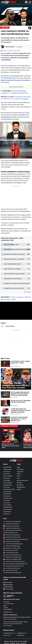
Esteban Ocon (7, 496)
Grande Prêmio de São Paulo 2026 (13, 566)
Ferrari (19, 476)
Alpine (18, 467)
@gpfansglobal (8, 585)
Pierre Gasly (6, 478)
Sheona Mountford (10, 47)
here (2, 165)
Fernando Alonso (8, 498)
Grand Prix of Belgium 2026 (12, 546)
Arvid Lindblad (7, 505)
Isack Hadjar (7, 481)
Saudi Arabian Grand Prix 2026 (13, 530)
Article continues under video (16, 87)
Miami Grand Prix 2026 (10, 533)
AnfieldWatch (20, 635)
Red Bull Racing (21, 487)
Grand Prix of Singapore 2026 (12, 559)
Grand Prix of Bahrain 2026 (12, 528)
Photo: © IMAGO (5, 24)
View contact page (8, 626)
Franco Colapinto (8, 476)
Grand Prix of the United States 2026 (14, 562)
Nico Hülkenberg (8, 509)
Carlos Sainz (7, 487)
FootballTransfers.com (9, 633)
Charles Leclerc (7, 469)
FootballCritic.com (22, 633)
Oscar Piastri (7, 474)
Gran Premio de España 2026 (12, 555)
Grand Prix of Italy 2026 (11, 553)
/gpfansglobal (8, 582)
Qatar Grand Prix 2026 (10, 570)
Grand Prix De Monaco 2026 (12, 537)
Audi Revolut (20, 472)
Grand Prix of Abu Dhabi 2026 (12, 573)
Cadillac (19, 474)
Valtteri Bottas (7, 512)
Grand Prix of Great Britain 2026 (13, 544)
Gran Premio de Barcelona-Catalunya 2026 (16, 539)
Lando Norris (7, 472)
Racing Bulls (20, 485)
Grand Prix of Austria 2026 (11, 542)
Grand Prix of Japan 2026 (11, 526)
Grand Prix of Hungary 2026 (12, 548)
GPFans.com (7, 635)
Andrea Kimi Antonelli (9, 489)
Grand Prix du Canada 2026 (12, 535)
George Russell (7, 492)
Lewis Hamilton (6, 53)
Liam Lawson (7, 503)
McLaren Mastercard (22, 481)
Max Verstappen (8, 483)
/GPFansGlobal (8, 589)
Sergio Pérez (7, 514)
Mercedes (19, 483)
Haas (18, 478)
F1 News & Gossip (5, 28)
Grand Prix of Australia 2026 (12, 522)
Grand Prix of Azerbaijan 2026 (12, 557)
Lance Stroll (6, 500)
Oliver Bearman (7, 494)
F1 (2, 326)
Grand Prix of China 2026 (11, 524)
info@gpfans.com (8, 612)
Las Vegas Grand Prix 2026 (12, 568)
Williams (19, 489)
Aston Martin (20, 469)
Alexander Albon (8, 485)
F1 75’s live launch (7, 78)
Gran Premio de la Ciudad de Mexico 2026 (15, 564)
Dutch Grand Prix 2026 (10, 550)
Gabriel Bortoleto (8, 507)
